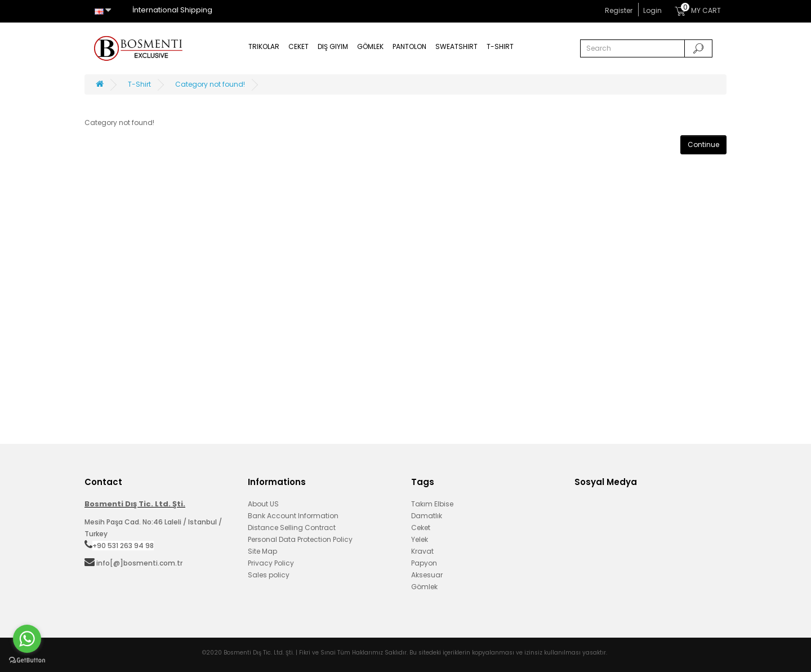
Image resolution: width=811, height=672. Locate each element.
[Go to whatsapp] (27, 639)
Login (652, 10)
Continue (703, 144)
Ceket (298, 46)
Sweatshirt (456, 46)
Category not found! (210, 84)
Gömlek (370, 46)
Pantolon (409, 46)
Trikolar (264, 46)
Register (619, 10)
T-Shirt (500, 46)
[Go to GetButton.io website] (27, 660)
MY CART (698, 9)
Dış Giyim (333, 46)
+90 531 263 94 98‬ (123, 546)
